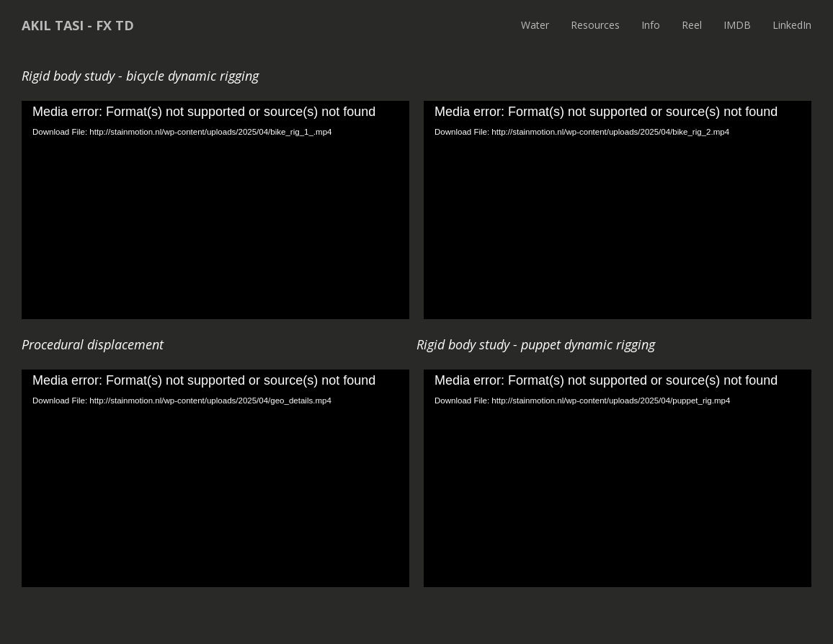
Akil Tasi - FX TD (78, 25)
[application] (215, 210)
